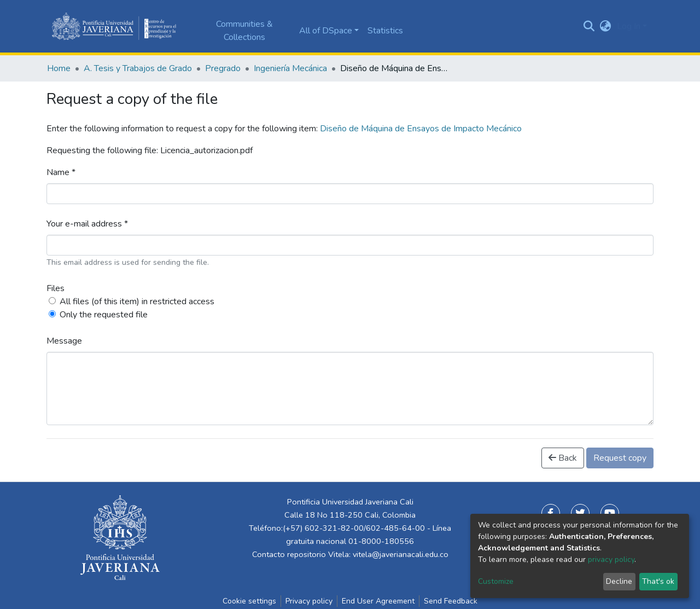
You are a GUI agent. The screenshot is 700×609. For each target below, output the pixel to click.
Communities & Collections (244, 31)
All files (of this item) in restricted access (137, 301)
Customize (496, 581)
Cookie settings (249, 601)
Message (64, 341)
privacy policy (611, 559)
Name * (61, 172)
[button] (606, 26)
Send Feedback (451, 601)
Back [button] (563, 458)
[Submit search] (589, 26)
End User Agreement (378, 601)
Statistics (385, 31)
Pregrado (223, 68)
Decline (619, 581)
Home (59, 68)
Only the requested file (104, 315)
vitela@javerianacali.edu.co (401, 554)
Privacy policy (309, 601)
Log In (629, 26)
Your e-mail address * (87, 224)
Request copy (620, 458)
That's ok (658, 581)
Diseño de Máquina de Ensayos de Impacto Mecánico (421, 129)
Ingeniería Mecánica (290, 68)
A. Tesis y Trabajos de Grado (138, 68)
